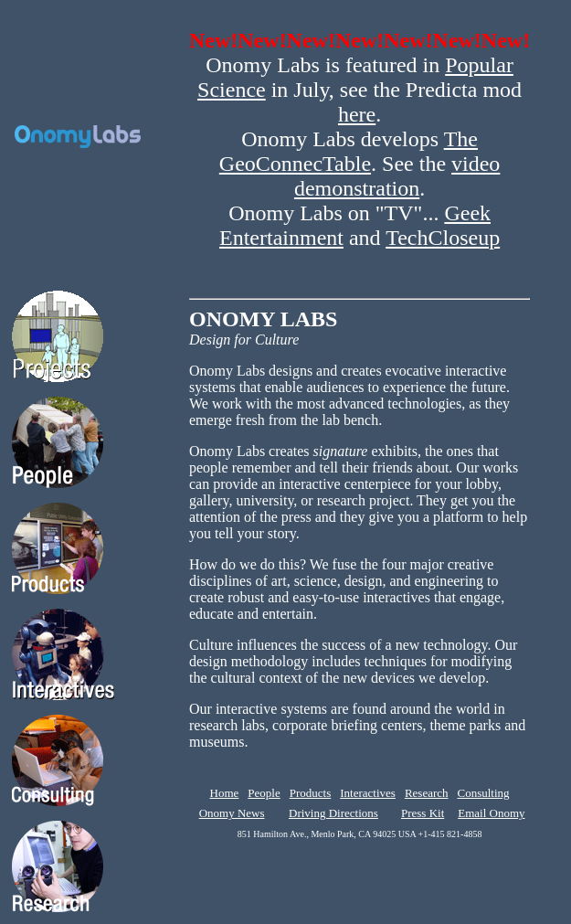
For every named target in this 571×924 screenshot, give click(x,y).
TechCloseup (443, 238)
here (357, 114)
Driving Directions (333, 813)
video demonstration (397, 176)
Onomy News (232, 813)
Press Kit (423, 813)
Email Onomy (491, 813)
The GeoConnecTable (349, 151)
